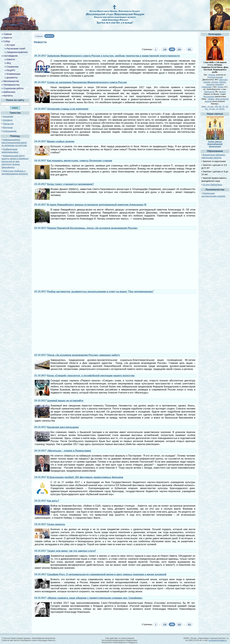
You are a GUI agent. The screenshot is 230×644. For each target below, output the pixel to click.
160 (179, 49)
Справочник (12, 67)
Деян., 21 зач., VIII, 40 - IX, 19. (215, 106)
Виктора (224, 80)
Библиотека (9, 92)
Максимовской (222, 99)
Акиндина (211, 84)
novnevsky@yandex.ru (218, 640)
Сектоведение (11, 56)
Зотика (215, 82)
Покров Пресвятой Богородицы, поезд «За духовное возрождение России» (92, 228)
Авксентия (209, 92)
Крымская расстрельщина (63, 427)
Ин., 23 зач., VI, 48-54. (215, 109)
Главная (39, 36)
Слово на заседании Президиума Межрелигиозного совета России (87, 82)
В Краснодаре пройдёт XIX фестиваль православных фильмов (85, 477)
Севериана (207, 87)
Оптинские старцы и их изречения (68, 109)
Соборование (10, 131)
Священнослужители (17, 52)
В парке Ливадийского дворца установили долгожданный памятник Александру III (97, 205)
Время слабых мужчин (61, 141)
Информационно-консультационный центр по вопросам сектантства (14, 143)
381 (189, 49)
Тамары (211, 99)
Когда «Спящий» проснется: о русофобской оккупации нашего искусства (91, 376)
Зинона (222, 82)
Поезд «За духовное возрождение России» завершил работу (84, 355)
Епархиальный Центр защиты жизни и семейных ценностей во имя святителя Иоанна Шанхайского (15, 161)
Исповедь (8, 120)
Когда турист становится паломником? (71, 184)
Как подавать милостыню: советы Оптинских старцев (80, 161)
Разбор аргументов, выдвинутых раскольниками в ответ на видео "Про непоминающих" (101, 292)
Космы (221, 87)
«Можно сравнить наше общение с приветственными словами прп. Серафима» (95, 598)
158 (165, 49)
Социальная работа (13, 88)
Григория (211, 77)
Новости (8, 38)
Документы (12, 78)
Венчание (8, 127)
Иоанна (212, 75)
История (11, 45)
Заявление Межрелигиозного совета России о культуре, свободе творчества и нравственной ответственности (113, 56)
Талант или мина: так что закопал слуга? (72, 551)
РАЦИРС (11, 70)
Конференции (13, 74)
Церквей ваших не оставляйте (65, 401)
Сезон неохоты (56, 524)
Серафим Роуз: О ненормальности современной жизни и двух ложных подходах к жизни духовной (107, 574)
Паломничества (11, 85)
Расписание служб (16, 49)
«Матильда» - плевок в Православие (69, 451)
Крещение (8, 116)
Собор (7, 41)
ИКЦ (9, 63)
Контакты (8, 96)
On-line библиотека (212, 185)
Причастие (8, 124)
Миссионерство (11, 81)
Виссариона (209, 96)
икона (219, 77)
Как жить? (53, 501)
